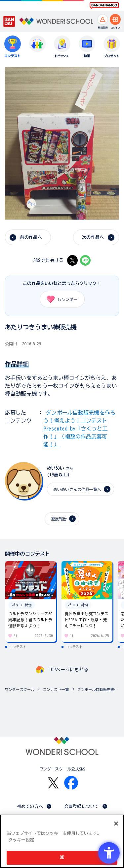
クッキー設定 (21, 840)
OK (62, 858)
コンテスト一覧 (56, 689)
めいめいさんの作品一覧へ (77, 489)
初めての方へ (30, 806)
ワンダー (60, 299)
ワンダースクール (20, 689)
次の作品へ (93, 237)
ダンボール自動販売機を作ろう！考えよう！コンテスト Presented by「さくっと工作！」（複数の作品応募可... (99, 689)
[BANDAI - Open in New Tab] (9, 22)
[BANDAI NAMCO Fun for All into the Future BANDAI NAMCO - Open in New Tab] (104, 6)
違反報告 (59, 519)
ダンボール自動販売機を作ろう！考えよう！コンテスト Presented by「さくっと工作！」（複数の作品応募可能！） (79, 429)
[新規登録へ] (103, 19)
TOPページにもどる (68, 670)
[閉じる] (116, 824)
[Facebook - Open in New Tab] (71, 783)
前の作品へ (31, 237)
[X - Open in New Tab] (72, 260)
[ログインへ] (115, 19)
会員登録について (82, 806)
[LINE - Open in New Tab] (85, 260)
